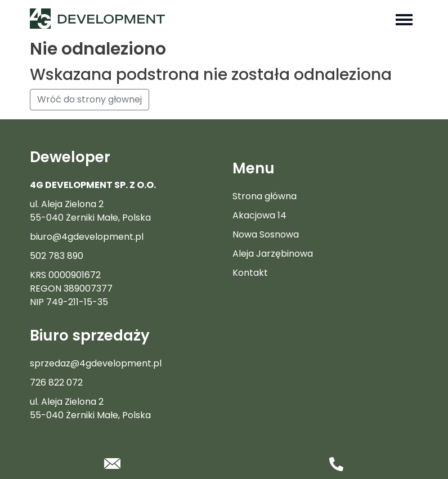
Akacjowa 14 (259, 215)
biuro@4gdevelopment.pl (87, 237)
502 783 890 (57, 256)
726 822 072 (56, 382)
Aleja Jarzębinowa (273, 254)
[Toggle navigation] (404, 19)
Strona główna (265, 196)
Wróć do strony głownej (89, 99)
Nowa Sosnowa (266, 234)
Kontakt (250, 273)
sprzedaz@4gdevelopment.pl (96, 363)
